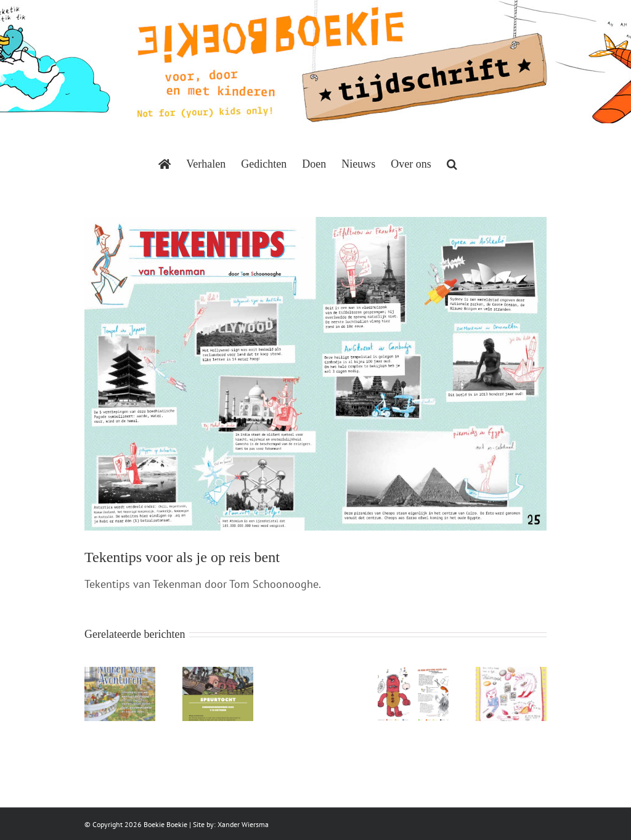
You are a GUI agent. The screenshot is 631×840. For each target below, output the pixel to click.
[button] (452, 164)
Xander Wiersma (243, 824)
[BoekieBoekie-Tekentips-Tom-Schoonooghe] (315, 374)
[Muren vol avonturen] (120, 674)
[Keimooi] (511, 674)
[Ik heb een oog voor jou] (413, 674)
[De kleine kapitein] (218, 674)
